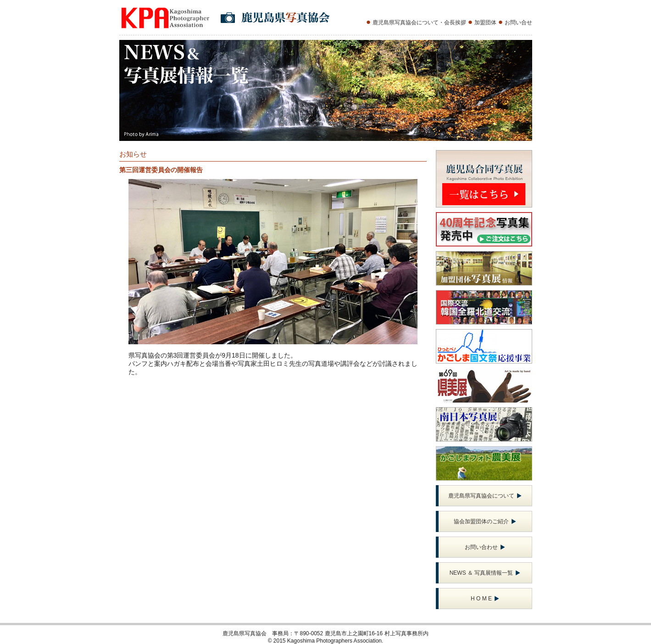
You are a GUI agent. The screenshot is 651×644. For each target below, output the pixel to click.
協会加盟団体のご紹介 (485, 521)
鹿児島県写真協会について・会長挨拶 (419, 22)
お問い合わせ (485, 547)
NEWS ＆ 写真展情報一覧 (485, 573)
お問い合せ (518, 22)
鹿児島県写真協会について (485, 496)
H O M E (485, 599)
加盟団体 (485, 22)
